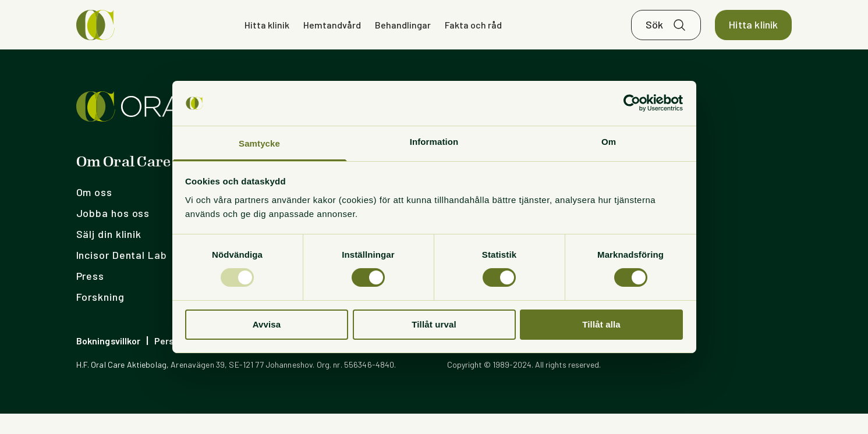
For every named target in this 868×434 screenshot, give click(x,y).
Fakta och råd (473, 35)
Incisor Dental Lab (122, 275)
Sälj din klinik (109, 254)
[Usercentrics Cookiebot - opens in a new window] (632, 103)
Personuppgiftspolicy (201, 361)
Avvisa (267, 324)
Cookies (279, 361)
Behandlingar (403, 35)
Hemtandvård (332, 35)
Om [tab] (609, 142)
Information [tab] (434, 142)
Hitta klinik (267, 35)
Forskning (100, 317)
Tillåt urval (434, 324)
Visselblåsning (342, 361)
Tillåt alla (601, 324)
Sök (655, 35)
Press (91, 296)
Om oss (94, 212)
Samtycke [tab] (259, 143)
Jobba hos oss (113, 233)
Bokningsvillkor (108, 361)
